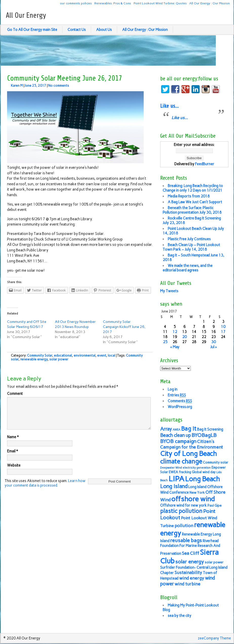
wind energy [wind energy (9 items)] (192, 578)
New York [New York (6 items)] (197, 493)
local (111, 355)
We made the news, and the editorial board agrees (188, 268)
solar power (59, 359)
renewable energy (34, 359)
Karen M (17, 86)
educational (63, 355)
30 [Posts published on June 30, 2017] (214, 342)
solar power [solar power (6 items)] (214, 562)
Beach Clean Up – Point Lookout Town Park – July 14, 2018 (191, 247)
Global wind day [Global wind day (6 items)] (204, 472)
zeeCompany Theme (214, 638)
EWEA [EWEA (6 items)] (173, 472)
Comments (180, 401)
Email (13, 457)
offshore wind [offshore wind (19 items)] (193, 499)
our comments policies (76, 3)
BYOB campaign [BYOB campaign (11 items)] (178, 441)
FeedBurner (205, 164)
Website (14, 471)
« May (175, 347)
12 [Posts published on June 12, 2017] (175, 332)
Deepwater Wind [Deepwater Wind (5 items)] (171, 468)
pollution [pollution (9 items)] (184, 526)
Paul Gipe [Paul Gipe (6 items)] (215, 505)
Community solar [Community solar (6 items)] (216, 462)
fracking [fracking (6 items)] (185, 472)
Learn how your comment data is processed (45, 489)
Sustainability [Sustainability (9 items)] (188, 572)
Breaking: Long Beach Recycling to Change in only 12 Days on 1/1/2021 (193, 188)
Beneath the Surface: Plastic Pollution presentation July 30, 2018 (192, 210)
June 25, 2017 (35, 86)
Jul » (214, 347)
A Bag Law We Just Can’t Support (195, 202)
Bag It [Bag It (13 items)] (189, 429)
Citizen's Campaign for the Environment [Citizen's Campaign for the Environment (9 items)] (192, 444)
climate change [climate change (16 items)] (181, 461)
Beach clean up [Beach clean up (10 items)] (175, 435)
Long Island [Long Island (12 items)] (174, 486)
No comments (59, 86)
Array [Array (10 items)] (166, 429)
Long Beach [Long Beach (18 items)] (203, 479)
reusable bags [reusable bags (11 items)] (186, 540)
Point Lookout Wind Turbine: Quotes (160, 3)
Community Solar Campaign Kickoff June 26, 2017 (124, 327)
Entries (177, 395)
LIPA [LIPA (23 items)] (176, 479)
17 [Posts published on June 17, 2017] (223, 332)
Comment (15, 394)
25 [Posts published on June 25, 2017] (165, 342)
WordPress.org (180, 407)
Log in (173, 389)
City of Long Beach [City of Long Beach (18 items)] (188, 454)
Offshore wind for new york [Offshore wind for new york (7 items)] (183, 505)
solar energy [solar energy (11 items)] (190, 562)
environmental (84, 355)
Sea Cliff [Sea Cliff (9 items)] (190, 553)
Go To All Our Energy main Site (32, 30)
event (102, 355)
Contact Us (77, 30)
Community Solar (40, 355)
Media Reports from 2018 (189, 196)
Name (13, 443)
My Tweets (169, 291)
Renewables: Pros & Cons (113, 3)
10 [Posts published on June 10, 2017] (223, 327)
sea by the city (179, 616)
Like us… (169, 106)
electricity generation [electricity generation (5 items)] (197, 468)
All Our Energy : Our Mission (209, 3)
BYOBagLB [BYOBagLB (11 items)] (204, 435)
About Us (104, 30)
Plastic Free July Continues (189, 239)
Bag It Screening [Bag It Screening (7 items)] (210, 429)
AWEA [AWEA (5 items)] (176, 430)
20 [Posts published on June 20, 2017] (184, 337)
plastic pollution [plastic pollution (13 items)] (181, 511)
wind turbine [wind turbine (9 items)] (187, 584)
